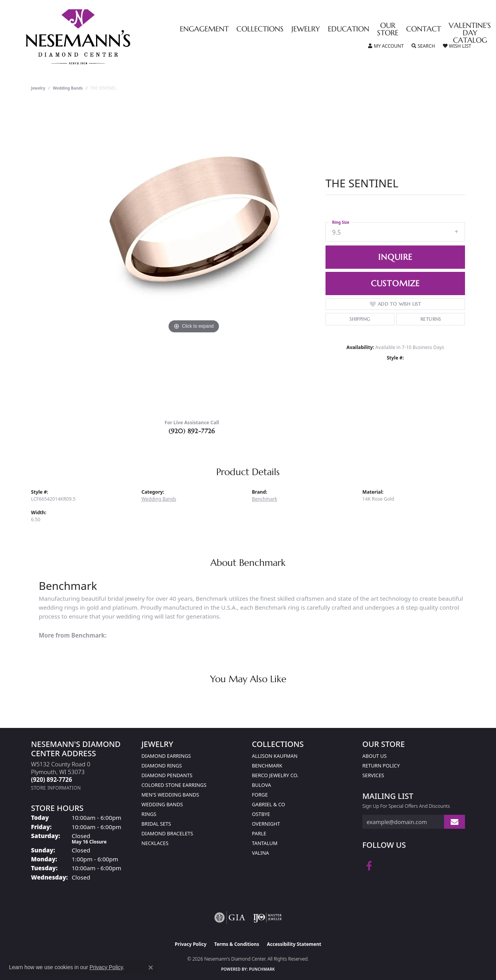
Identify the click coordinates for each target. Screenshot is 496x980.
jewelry (38, 88)
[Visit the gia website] (230, 918)
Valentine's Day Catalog (470, 33)
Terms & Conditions (237, 944)
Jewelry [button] (306, 29)
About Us (375, 756)
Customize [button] (395, 283)
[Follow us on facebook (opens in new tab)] (369, 866)
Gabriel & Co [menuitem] (269, 804)
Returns (431, 319)
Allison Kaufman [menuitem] (275, 756)
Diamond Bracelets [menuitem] (167, 833)
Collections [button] (260, 29)
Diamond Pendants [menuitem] (167, 775)
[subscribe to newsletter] (455, 822)
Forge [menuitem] (260, 795)
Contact (424, 29)
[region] (194, 258)
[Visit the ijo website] (268, 918)
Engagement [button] (204, 29)
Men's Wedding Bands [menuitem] (170, 795)
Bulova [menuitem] (261, 785)
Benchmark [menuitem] (267, 766)
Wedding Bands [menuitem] (162, 804)
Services (373, 775)
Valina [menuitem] (260, 853)
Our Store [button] (388, 29)
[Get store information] (56, 788)
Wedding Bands (68, 88)
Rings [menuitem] (149, 814)
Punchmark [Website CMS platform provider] (262, 969)
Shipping (360, 319)
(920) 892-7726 (192, 431)
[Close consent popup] (151, 968)
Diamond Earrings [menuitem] (166, 756)
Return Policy (381, 766)
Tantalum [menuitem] (265, 843)
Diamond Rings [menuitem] (162, 766)
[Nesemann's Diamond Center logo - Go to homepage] (102, 37)
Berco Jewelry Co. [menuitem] (275, 775)
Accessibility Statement (294, 944)
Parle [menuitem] (259, 833)
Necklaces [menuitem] (155, 843)
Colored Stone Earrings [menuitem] (174, 785)
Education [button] (349, 29)
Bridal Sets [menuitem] (156, 824)
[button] (386, 46)
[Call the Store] (52, 780)
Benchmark (264, 499)
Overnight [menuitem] (266, 824)
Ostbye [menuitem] (261, 814)
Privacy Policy (191, 944)
